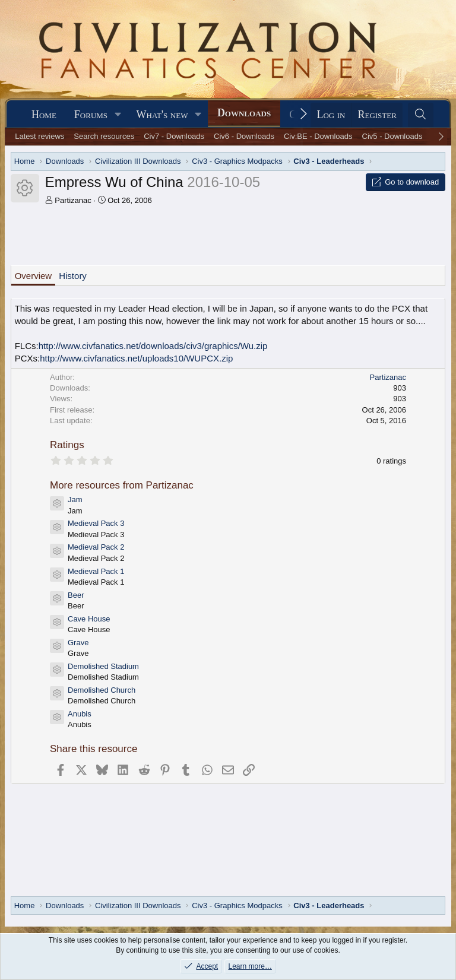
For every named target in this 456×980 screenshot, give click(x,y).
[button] (118, 115)
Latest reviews (39, 136)
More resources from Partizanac (122, 485)
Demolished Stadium (103, 666)
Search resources (104, 136)
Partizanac (73, 200)
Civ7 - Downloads (174, 136)
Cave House (89, 619)
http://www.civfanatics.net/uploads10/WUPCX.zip (136, 358)
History (73, 276)
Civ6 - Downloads (244, 136)
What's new (162, 115)
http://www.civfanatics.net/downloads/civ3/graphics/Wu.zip (153, 346)
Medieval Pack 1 (96, 571)
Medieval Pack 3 (96, 523)
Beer (76, 595)
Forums (91, 115)
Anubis (80, 714)
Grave (78, 643)
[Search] (421, 115)
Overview (34, 276)
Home (44, 115)
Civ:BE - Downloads (318, 136)
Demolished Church (102, 690)
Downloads (244, 113)
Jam (75, 499)
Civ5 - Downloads (392, 136)
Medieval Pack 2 (96, 547)
